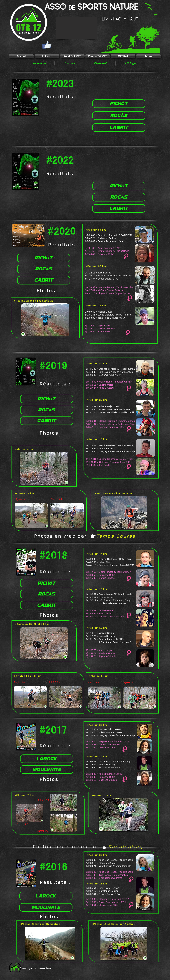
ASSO (56, 7)
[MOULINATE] (47, 770)
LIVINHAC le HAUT (120, 19)
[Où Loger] (131, 63)
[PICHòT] (119, 104)
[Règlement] (100, 63)
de (72, 8)
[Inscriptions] (39, 63)
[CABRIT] (119, 128)
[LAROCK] (47, 759)
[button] (76, 28)
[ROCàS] (119, 116)
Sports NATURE (108, 7)
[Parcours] (70, 63)
